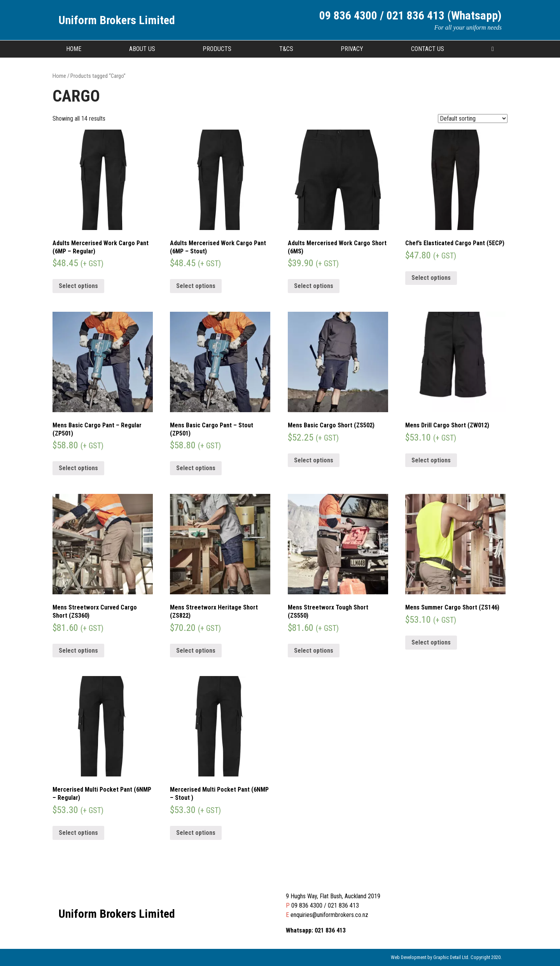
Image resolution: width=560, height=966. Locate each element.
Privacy (352, 49)
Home (74, 49)
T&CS (286, 49)
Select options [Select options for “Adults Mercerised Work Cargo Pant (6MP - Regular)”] (78, 286)
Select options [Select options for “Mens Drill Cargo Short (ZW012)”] (431, 460)
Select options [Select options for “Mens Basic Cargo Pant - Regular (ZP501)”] (78, 468)
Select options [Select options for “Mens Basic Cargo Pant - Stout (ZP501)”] (196, 468)
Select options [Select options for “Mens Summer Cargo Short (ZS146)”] (431, 642)
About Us (142, 49)
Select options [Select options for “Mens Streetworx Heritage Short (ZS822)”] (196, 651)
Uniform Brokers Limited (117, 20)
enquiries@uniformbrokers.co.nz (329, 915)
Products (217, 49)
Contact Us (428, 49)
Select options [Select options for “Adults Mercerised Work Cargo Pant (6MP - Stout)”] (196, 286)
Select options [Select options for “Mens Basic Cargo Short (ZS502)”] (314, 460)
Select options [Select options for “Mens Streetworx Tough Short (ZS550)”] (314, 651)
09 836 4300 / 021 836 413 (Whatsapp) (410, 15)
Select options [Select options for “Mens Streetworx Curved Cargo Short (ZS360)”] (78, 651)
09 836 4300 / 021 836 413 (325, 905)
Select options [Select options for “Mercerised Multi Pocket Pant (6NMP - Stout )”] (196, 833)
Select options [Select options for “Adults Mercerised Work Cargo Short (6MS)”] (314, 286)
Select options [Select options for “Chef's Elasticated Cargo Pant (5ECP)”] (431, 278)
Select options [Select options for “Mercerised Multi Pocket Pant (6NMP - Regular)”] (78, 833)
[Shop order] (473, 119)
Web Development (409, 957)
